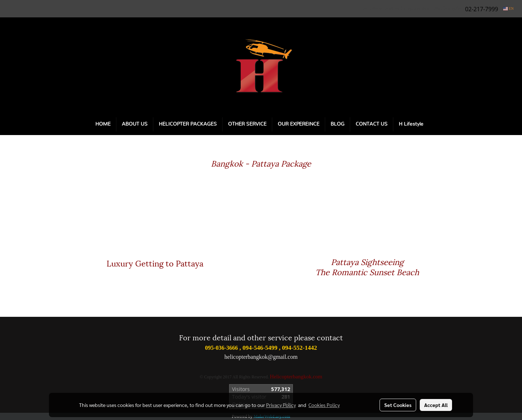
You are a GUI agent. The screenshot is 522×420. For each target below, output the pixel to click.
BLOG (337, 124)
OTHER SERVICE (247, 124)
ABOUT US (135, 124)
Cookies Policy (324, 405)
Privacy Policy (281, 405)
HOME (103, 124)
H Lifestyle (411, 124)
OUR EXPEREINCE (299, 124)
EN (508, 9)
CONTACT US (372, 124)
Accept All (436, 405)
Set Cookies (398, 405)
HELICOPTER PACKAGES (188, 124)
